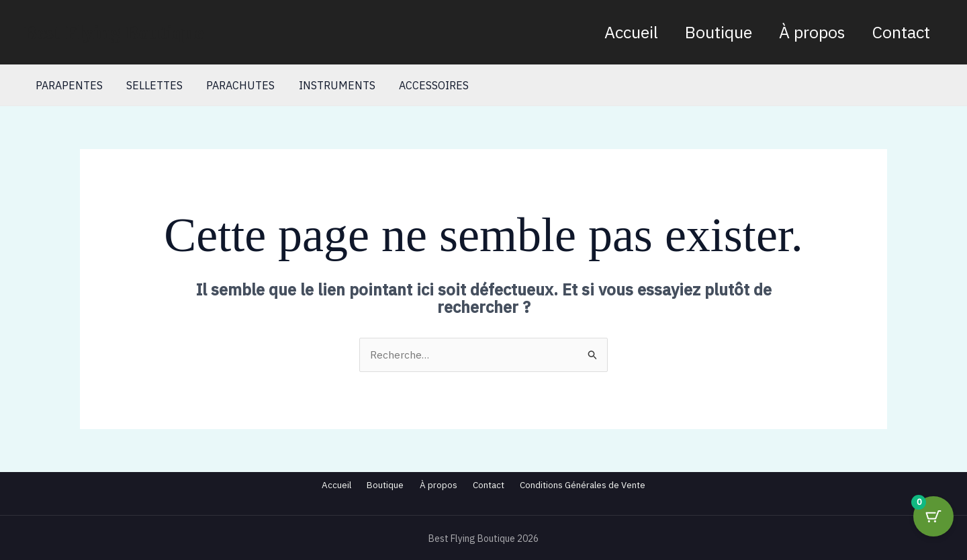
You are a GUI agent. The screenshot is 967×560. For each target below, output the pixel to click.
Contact (901, 32)
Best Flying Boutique (113, 32)
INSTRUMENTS (329, 85)
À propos (812, 32)
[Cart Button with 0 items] (933, 526)
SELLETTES (151, 85)
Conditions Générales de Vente (607, 485)
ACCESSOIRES (424, 85)
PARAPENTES (68, 85)
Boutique (719, 32)
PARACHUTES (235, 85)
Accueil (631, 32)
